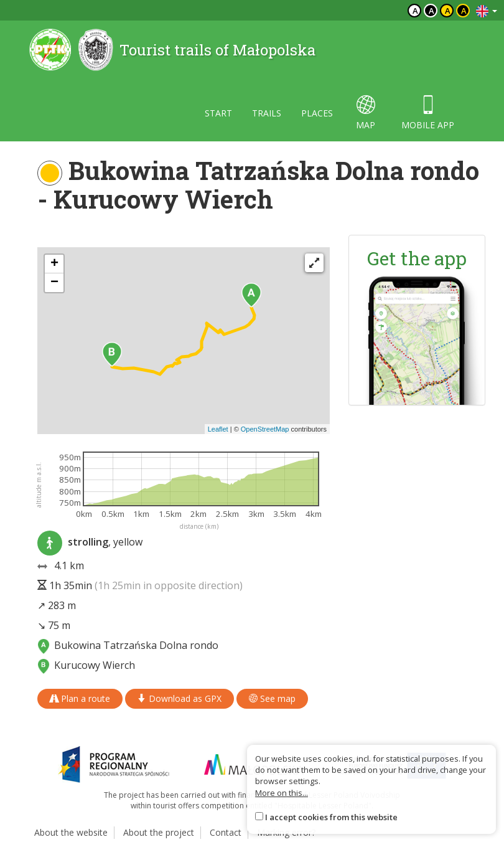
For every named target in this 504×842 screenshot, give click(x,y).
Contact (226, 832)
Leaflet (218, 429)
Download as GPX (180, 698)
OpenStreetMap (265, 429)
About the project (159, 832)
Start (218, 113)
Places (317, 113)
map (366, 113)
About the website (71, 832)
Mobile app (428, 113)
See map (272, 698)
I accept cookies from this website (331, 817)
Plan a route (80, 698)
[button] (251, 295)
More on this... (282, 793)
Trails (267, 113)
